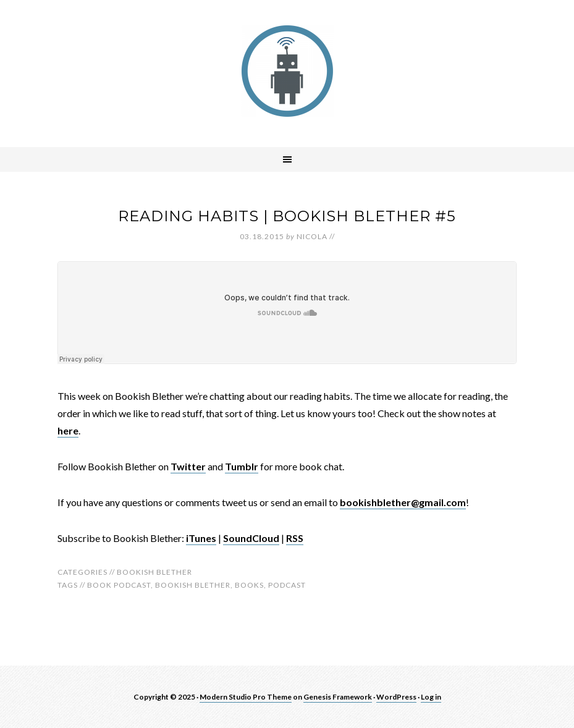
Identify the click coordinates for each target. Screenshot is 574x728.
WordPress (396, 697)
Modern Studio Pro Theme (246, 697)
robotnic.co (287, 71)
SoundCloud (251, 538)
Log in (431, 697)
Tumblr (242, 466)
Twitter (188, 466)
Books (249, 585)
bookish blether (193, 585)
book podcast (119, 585)
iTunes (201, 538)
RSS (295, 538)
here (68, 430)
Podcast (287, 585)
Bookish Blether (154, 572)
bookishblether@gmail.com (403, 502)
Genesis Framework (338, 697)
